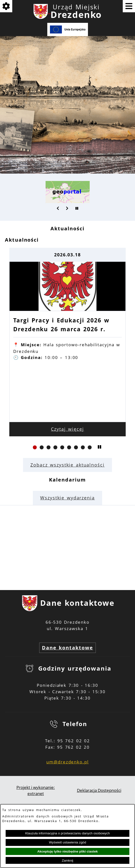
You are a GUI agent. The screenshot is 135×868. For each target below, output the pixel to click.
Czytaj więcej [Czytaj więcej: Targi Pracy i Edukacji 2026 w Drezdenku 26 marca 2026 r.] (67, 429)
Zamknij (67, 861)
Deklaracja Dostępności (99, 790)
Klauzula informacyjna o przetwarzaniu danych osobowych (67, 833)
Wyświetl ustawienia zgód (68, 842)
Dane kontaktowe (67, 648)
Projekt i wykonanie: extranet (36, 791)
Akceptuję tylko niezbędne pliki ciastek (67, 851)
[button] (58, 208)
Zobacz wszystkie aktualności (67, 465)
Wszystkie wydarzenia (67, 498)
